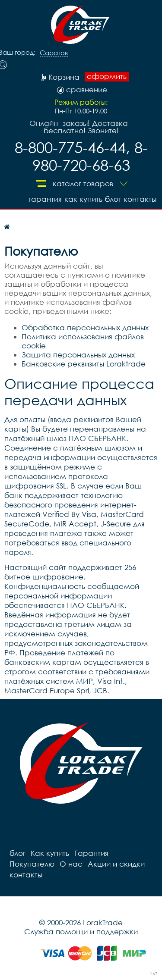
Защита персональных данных (78, 355)
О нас (71, 864)
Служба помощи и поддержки (81, 931)
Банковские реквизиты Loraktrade (84, 364)
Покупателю (32, 864)
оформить (107, 76)
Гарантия (45, 199)
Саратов (54, 53)
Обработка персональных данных (85, 327)
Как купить (83, 199)
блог (113, 199)
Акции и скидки (116, 864)
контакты (140, 199)
